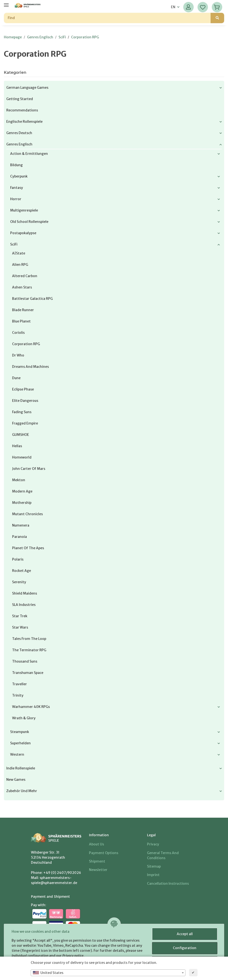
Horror (16, 199)
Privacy (153, 844)
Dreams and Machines (30, 367)
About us (96, 844)
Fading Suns (22, 412)
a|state (19, 253)
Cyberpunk (19, 176)
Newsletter (98, 870)
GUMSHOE (21, 435)
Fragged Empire (25, 423)
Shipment (97, 861)
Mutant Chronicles (27, 514)
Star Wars (20, 627)
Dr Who (18, 355)
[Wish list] (203, 7)
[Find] (107, 18)
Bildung (16, 165)
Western (17, 754)
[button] (188, 7)
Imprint (153, 875)
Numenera (21, 525)
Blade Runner (23, 310)
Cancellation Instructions (168, 884)
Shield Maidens (25, 593)
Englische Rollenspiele (24, 122)
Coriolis (18, 333)
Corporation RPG (26, 344)
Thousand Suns (25, 661)
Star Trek (20, 616)
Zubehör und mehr (22, 791)
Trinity (18, 695)
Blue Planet (21, 321)
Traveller (19, 684)
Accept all (184, 934)
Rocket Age (22, 571)
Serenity (19, 582)
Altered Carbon (25, 276)
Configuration (185, 948)
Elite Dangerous (25, 401)
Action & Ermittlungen (29, 154)
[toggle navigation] (6, 3)
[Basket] (217, 7)
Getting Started (20, 99)
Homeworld (22, 457)
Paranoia (19, 537)
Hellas (17, 446)
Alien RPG (20, 265)
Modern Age (22, 491)
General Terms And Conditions (163, 855)
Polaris (18, 559)
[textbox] (108, 973)
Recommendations (22, 110)
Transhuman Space (28, 673)
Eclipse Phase (23, 389)
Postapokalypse (23, 233)
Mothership (22, 503)
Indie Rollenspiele (21, 768)
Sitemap (154, 866)
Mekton (19, 480)
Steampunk (20, 732)
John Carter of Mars (29, 469)
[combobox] (108, 973)
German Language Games (27, 88)
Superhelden (20, 743)
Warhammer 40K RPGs (31, 707)
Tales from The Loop (29, 639)
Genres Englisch (19, 144)
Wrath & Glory (24, 718)
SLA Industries (24, 605)
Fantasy (17, 188)
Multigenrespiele (24, 210)
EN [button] (173, 7)
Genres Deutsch (19, 133)
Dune (16, 378)
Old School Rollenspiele (29, 222)
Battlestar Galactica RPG (32, 299)
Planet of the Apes (28, 548)
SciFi (14, 244)
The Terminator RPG (29, 650)
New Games (16, 780)
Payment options (104, 853)
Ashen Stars (22, 287)
